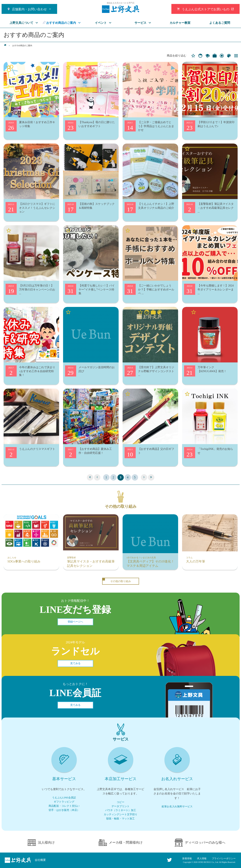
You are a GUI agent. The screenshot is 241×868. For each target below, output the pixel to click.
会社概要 (40, 860)
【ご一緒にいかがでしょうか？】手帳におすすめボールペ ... (156, 289)
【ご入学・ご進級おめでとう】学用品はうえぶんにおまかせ (156, 126)
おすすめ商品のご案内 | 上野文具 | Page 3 (121, 9)
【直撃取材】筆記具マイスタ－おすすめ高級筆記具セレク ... (216, 208)
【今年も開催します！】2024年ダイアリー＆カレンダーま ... (216, 289)
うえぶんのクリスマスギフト (37, 449)
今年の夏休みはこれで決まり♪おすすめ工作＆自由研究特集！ (37, 371)
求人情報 (202, 858)
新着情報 (187, 858)
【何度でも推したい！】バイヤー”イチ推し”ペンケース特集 (97, 289)
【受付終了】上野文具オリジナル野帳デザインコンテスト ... (156, 371)
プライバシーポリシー (224, 858)
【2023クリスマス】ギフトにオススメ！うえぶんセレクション (37, 208)
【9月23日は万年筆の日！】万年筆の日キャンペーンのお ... (37, 289)
